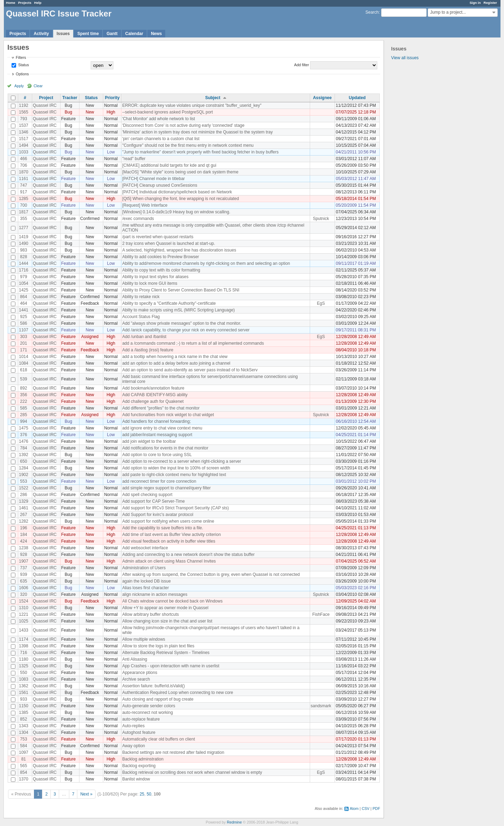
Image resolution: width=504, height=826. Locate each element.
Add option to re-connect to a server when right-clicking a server (182, 461)
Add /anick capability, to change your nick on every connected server (186, 330)
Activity (41, 34)
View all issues (405, 58)
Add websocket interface (145, 548)
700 (23, 205)
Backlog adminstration (143, 759)
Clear (38, 86)
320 (23, 594)
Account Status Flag (141, 317)
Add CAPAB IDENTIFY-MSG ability (155, 395)
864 (23, 297)
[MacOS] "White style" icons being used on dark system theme (180, 172)
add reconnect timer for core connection (159, 481)
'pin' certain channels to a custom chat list (161, 139)
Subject (213, 98)
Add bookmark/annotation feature (153, 388)
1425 (24, 290)
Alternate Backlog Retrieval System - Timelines (166, 653)
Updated (357, 98)
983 (23, 250)
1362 (24, 686)
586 (23, 323)
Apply (19, 86)
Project (46, 98)
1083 (24, 679)
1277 (24, 228)
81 (24, 759)
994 (23, 421)
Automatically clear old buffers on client (159, 739)
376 (23, 435)
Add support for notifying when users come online (168, 521)
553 (23, 481)
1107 (24, 330)
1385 (24, 713)
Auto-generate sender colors (149, 706)
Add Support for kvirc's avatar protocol (158, 515)
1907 (24, 561)
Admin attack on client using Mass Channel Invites (169, 561)
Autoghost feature (139, 732)
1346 (24, 132)
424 (23, 541)
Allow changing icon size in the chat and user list (167, 621)
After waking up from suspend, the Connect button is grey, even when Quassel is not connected (211, 574)
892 (23, 388)
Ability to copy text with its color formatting (161, 270)
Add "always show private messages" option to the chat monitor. (182, 323)
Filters (21, 57)
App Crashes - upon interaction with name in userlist (171, 666)
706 (23, 165)
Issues (63, 34)
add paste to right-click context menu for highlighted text (174, 475)
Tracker (70, 98)
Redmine (234, 822)
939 (23, 574)
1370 (24, 779)
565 (23, 766)
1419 (24, 237)
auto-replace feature (141, 719)
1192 (24, 105)
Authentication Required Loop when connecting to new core (178, 693)
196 (23, 528)
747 (23, 185)
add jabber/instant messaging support (157, 435)
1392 (24, 455)
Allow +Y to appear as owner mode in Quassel (165, 608)
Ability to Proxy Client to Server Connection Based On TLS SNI (181, 290)
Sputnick (321, 219)
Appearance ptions (140, 673)
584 (23, 746)
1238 (24, 548)
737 (23, 568)
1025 (24, 621)
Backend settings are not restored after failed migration (173, 752)
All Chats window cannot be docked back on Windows (172, 601)
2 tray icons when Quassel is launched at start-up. (169, 243)
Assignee (322, 98)
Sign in (475, 3)
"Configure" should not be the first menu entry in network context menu (188, 145)
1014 (24, 357)
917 (23, 192)
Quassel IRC (45, 105)
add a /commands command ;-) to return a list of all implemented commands (193, 343)
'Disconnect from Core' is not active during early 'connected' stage (183, 125)
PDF (376, 808)
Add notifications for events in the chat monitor (165, 448)
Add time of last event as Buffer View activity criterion (171, 535)
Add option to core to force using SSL (157, 455)
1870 (24, 172)
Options (22, 74)
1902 (24, 475)
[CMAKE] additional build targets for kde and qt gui (169, 165)
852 (23, 719)
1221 (24, 614)
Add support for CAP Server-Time (153, 501)
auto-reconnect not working (148, 713)
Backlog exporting (139, 766)
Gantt (112, 34)
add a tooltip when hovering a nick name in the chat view (175, 357)
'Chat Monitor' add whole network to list (159, 119)
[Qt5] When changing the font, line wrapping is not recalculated (181, 199)
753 (23, 739)
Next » (86, 794)
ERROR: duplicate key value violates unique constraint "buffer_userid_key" (192, 105)
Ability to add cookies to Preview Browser (160, 257)
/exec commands (138, 219)
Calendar (134, 34)
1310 (24, 608)
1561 (24, 693)
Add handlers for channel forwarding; (156, 421)
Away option (134, 746)
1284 (24, 468)
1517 (24, 139)
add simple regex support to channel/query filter (166, 488)
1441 (24, 310)
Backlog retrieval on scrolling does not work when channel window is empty (192, 772)
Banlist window (136, 779)
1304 (24, 732)
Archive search (136, 679)
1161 (24, 179)
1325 (24, 666)
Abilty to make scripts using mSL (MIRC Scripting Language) (178, 310)
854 (23, 772)
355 (23, 219)
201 (23, 343)
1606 (24, 588)
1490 (24, 243)
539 (23, 379)
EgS (321, 303)
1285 (24, 199)
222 (23, 401)
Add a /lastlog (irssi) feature (148, 350)
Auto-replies (133, 726)
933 (23, 699)
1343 (24, 726)
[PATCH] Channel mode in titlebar (153, 179)
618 (23, 370)
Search (372, 12)
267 (23, 515)
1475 (24, 428)
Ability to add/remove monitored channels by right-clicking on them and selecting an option (206, 263)
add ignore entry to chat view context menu (162, 428)
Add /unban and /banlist (144, 337)
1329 (24, 501)
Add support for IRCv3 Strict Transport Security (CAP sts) (176, 508)
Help (38, 3)
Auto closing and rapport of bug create (158, 699)
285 (23, 415)
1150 (24, 706)
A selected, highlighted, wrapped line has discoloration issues (179, 250)
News (156, 34)
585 (23, 408)
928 (23, 555)
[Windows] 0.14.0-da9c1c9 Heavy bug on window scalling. (176, 212)
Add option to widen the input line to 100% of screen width (176, 468)
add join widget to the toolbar (149, 441)
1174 (24, 639)
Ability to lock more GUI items (150, 283)
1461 (24, 508)
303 (23, 337)
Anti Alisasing (135, 659)
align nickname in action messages (155, 594)
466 (23, 159)
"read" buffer (134, 159)
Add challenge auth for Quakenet (153, 401)
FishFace (321, 614)
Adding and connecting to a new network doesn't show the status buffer (188, 555)
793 (23, 119)
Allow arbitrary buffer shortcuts (150, 614)
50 (149, 794)
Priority (112, 98)
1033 (24, 152)
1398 (24, 646)
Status (23, 65)
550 (23, 673)
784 (23, 448)
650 (23, 461)
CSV (365, 808)
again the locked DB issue (146, 581)
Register (490, 3)
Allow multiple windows (144, 639)
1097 (24, 752)
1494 (24, 145)
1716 (24, 270)
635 (23, 581)
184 (23, 535)
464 (23, 303)
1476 (24, 441)
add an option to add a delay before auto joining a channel (176, 363)
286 (23, 495)
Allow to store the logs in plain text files (158, 646)
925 (23, 317)
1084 (24, 363)
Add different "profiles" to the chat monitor (161, 408)
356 (23, 395)
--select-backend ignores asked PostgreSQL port (167, 112)
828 (23, 257)
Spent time (88, 34)
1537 (24, 125)
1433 (24, 630)
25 (142, 794)
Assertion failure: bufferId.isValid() (153, 686)
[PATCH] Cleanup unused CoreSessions (160, 185)
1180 (24, 659)
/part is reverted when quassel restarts (158, 237)
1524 (24, 601)
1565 (24, 112)
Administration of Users (144, 568)
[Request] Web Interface (145, 205)
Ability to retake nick (141, 297)
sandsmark (321, 706)
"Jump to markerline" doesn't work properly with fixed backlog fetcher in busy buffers (200, 152)
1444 (24, 263)
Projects (25, 3)
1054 (24, 283)
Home (11, 3)
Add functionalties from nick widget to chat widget (168, 415)
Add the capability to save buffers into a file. (163, 528)
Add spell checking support (147, 495)
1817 (24, 212)
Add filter (302, 65)
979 (23, 277)
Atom (354, 808)
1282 (24, 521)
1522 (24, 488)
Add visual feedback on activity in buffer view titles (169, 541)
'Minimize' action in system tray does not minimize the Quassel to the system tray (197, 132)
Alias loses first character (145, 588)
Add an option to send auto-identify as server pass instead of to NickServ (190, 370)
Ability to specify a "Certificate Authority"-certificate (169, 303)
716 (23, 653)
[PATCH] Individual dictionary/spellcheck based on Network (177, 192)
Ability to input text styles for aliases (155, 277)
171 (23, 350)
